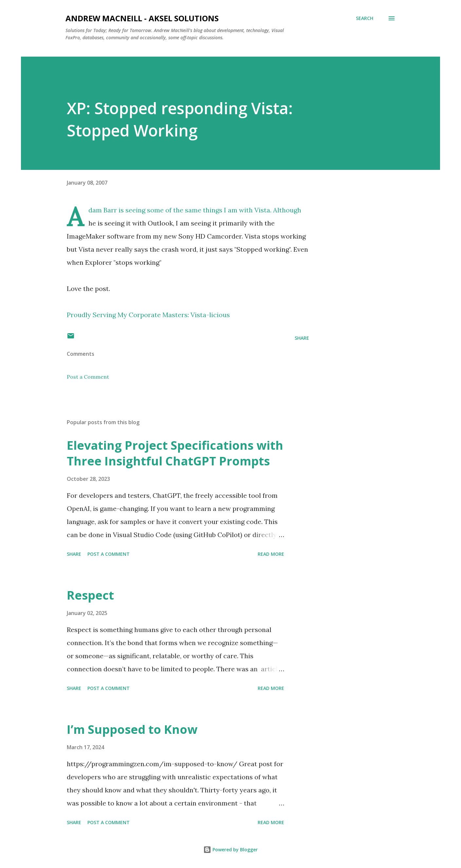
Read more (271, 554)
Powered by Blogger (230, 850)
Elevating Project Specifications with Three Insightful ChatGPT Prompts (175, 453)
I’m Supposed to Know (132, 729)
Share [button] (302, 338)
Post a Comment (88, 377)
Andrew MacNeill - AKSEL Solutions (142, 18)
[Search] (365, 18)
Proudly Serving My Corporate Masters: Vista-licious (148, 315)
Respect (90, 595)
